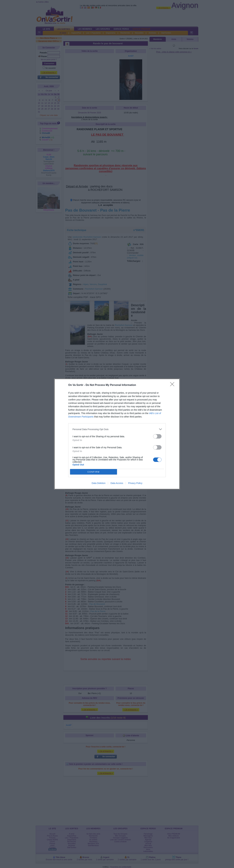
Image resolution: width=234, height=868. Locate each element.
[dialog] (117, 434)
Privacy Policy (135, 483)
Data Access (117, 483)
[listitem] (117, 429)
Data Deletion (99, 483)
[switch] (157, 436)
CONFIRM (94, 472)
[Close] (173, 385)
